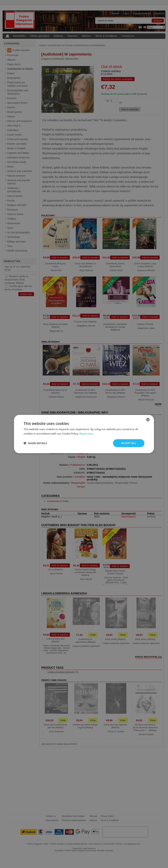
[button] (35, 443)
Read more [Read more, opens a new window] (86, 433)
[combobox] (148, 420)
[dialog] (84, 434)
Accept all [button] (129, 443)
